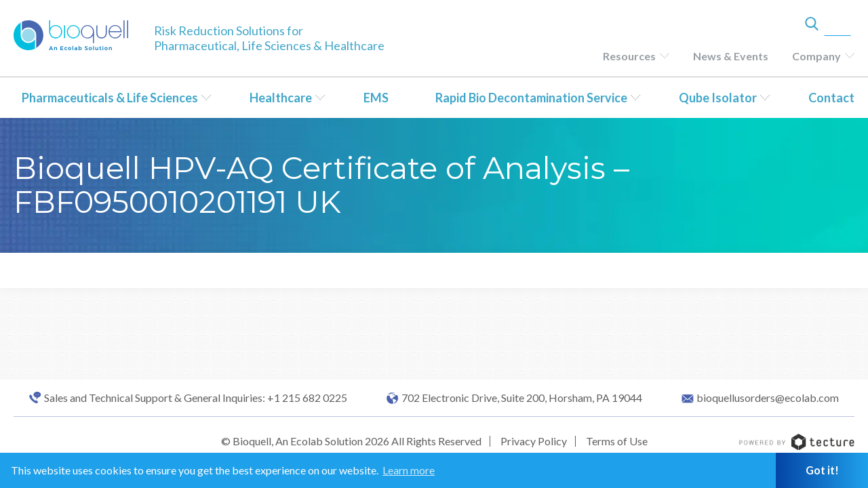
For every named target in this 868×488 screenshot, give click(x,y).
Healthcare (281, 98)
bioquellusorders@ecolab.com (768, 398)
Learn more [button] (409, 470)
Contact (831, 98)
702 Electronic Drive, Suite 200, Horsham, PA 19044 (522, 398)
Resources (629, 56)
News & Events (731, 56)
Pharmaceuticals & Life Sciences (110, 98)
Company (816, 56)
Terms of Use (617, 441)
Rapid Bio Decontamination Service (531, 98)
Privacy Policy (534, 441)
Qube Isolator (718, 98)
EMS (376, 98)
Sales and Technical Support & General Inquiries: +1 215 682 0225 (196, 398)
